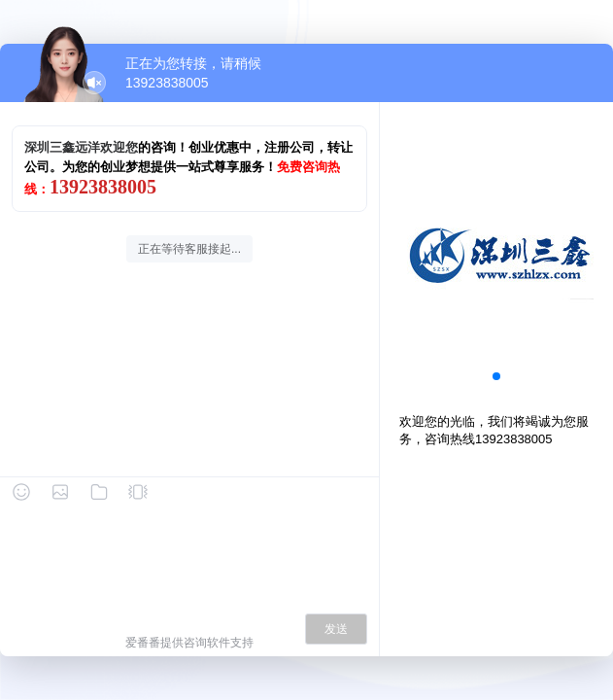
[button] (496, 376)
